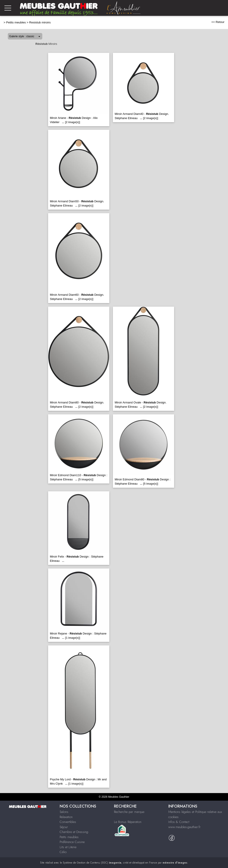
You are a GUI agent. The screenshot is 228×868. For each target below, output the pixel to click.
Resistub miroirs (40, 22)
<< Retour (218, 22)
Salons (64, 812)
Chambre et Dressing (74, 832)
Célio (63, 852)
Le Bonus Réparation (128, 822)
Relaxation (66, 817)
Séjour (64, 827)
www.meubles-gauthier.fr (184, 827)
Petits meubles (16, 22)
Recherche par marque (129, 812)
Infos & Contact (179, 822)
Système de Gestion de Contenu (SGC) (92, 863)
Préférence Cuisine (72, 842)
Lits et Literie (68, 847)
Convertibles (68, 822)
